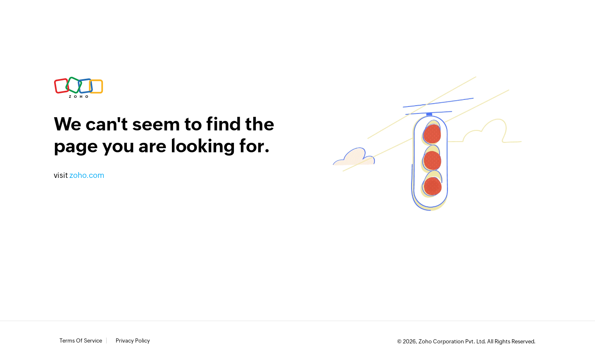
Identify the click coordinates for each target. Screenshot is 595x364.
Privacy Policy (133, 341)
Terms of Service (81, 341)
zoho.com (87, 175)
